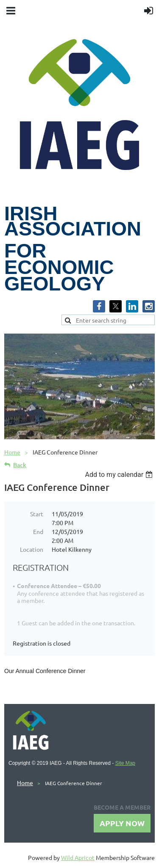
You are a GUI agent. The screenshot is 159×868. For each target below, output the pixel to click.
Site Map (125, 763)
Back (20, 465)
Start (37, 514)
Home (12, 452)
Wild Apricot (78, 857)
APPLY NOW (122, 823)
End (38, 531)
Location (32, 549)
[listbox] (120, 475)
